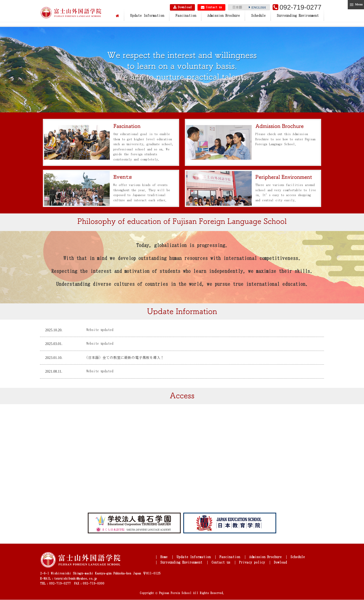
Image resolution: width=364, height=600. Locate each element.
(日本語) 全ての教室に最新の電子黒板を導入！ (125, 363)
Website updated (100, 335)
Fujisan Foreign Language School (71, 13)
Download (182, 7)
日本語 (237, 7)
